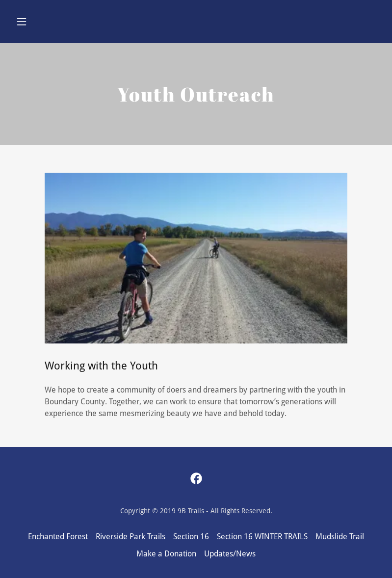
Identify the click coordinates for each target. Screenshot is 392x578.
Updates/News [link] (230, 554)
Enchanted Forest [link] (58, 537)
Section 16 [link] (191, 537)
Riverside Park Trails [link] (131, 537)
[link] (196, 478)
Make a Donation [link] (166, 554)
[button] (39, 22)
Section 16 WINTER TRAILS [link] (262, 537)
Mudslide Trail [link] (340, 537)
